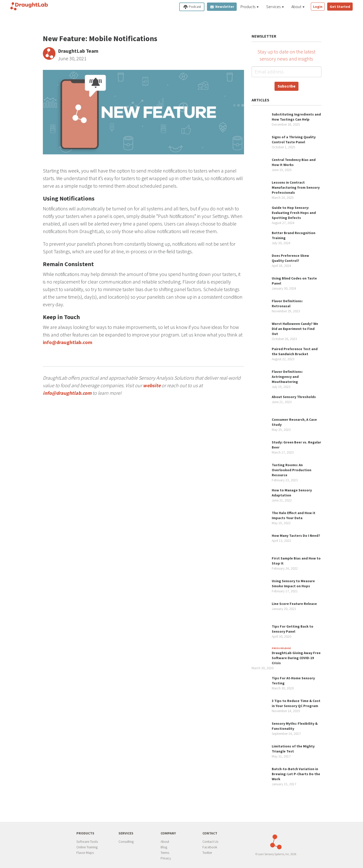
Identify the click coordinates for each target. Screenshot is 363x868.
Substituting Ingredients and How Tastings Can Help (296, 117)
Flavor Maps (85, 853)
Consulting (126, 842)
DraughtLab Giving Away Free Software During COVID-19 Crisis (296, 658)
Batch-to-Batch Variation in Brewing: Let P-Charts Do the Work (296, 774)
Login (318, 7)
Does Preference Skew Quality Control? (290, 258)
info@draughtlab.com (68, 342)
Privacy (166, 858)
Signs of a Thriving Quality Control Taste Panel (294, 139)
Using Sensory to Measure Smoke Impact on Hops (293, 583)
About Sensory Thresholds (294, 397)
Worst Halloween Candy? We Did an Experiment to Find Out (295, 329)
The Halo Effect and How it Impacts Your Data (294, 515)
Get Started (340, 7)
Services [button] (275, 7)
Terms (165, 853)
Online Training (87, 847)
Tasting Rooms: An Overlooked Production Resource (292, 470)
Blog (164, 847)
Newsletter (222, 7)
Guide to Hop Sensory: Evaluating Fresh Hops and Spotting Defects (294, 213)
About (165, 842)
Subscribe (286, 86)
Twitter (207, 853)
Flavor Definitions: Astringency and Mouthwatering (287, 377)
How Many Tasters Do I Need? (296, 536)
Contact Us (210, 842)
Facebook (210, 847)
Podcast (192, 7)
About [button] (298, 7)
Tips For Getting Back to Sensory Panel (293, 629)
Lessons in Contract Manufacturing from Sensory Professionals (296, 187)
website (152, 385)
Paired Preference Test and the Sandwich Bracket (295, 351)
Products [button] (250, 7)
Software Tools (87, 842)
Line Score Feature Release (294, 604)
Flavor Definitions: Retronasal (287, 303)
